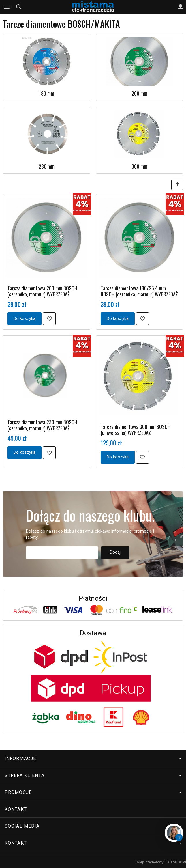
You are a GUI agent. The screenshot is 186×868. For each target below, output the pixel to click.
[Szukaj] (19, 7)
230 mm (47, 166)
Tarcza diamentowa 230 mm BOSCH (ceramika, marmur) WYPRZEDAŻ (42, 425)
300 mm (139, 166)
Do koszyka (25, 318)
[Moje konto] (181, 7)
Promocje (93, 792)
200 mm (139, 93)
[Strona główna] (93, 7)
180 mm (47, 93)
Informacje (93, 758)
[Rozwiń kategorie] (7, 7)
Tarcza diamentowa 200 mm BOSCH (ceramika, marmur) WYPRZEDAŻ (42, 291)
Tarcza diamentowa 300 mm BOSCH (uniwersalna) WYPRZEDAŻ (136, 430)
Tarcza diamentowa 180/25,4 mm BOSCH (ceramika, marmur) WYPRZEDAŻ (139, 291)
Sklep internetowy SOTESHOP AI (161, 862)
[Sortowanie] (177, 185)
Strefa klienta (93, 775)
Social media (93, 826)
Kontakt (16, 809)
